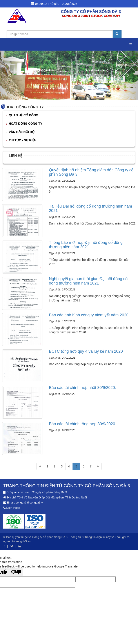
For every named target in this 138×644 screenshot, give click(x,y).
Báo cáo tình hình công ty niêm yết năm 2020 (89, 315)
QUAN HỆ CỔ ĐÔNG (24, 115)
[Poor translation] (16, 572)
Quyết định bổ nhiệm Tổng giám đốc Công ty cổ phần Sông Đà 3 (91, 172)
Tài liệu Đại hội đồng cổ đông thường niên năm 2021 (91, 208)
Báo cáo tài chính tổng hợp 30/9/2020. (83, 424)
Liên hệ (15, 156)
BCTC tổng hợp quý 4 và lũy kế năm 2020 (86, 351)
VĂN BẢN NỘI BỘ (22, 132)
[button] (10, 75)
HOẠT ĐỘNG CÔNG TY (25, 107)
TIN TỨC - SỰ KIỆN (23, 140)
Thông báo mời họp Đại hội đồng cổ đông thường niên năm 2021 (86, 245)
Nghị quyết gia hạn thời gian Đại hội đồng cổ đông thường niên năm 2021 (88, 281)
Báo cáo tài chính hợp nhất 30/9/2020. (83, 388)
